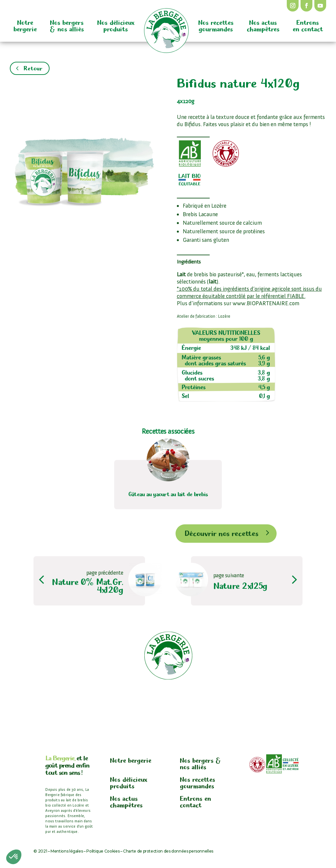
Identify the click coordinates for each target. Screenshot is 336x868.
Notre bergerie (25, 25)
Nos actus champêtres (263, 25)
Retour (33, 68)
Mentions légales (67, 851)
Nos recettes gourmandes (216, 25)
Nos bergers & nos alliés (67, 25)
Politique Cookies (103, 851)
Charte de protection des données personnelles (168, 851)
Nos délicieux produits (116, 25)
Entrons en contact (308, 25)
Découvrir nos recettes (222, 532)
